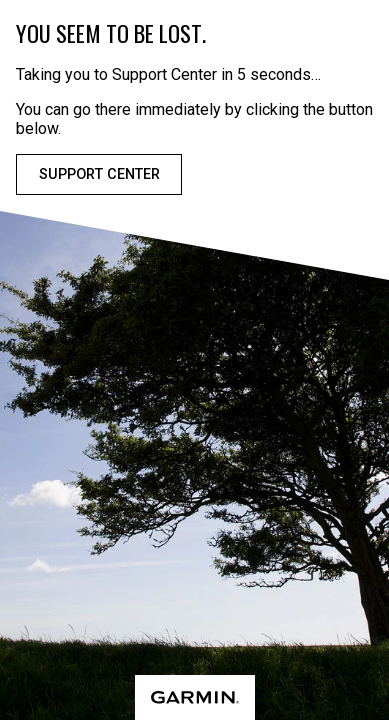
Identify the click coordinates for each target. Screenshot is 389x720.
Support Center (99, 174)
